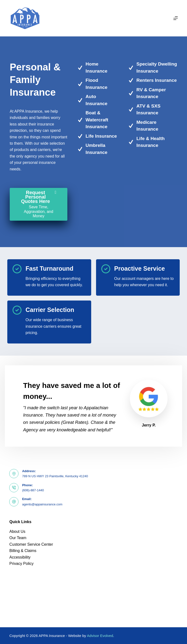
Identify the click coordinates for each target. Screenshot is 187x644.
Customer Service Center (31, 544)
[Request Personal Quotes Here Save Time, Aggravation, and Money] (39, 204)
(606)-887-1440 (33, 490)
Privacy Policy (21, 564)
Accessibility (20, 557)
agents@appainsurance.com (42, 504)
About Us (17, 531)
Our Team (18, 538)
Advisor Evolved (100, 636)
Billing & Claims (23, 551)
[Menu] (176, 18)
